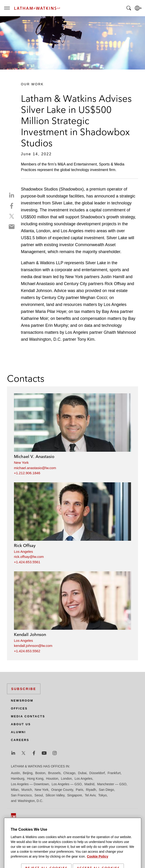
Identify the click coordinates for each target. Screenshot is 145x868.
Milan (15, 790)
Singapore (75, 795)
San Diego (106, 790)
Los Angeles (23, 552)
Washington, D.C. (30, 801)
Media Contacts (28, 716)
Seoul (39, 795)
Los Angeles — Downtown (30, 784)
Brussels (54, 773)
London (66, 779)
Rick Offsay (25, 545)
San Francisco (21, 795)
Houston (52, 779)
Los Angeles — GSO (67, 784)
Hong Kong (35, 779)
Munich (27, 790)
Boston (40, 773)
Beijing (28, 773)
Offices (19, 709)
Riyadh (91, 790)
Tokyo (103, 795)
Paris (79, 790)
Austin (15, 773)
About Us (21, 724)
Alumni (18, 732)
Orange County (62, 790)
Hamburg (18, 779)
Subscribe (24, 689)
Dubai (82, 773)
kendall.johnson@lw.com (33, 646)
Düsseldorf (97, 773)
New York (21, 463)
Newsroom (22, 701)
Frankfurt (114, 773)
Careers (20, 740)
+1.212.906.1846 (27, 473)
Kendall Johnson (30, 634)
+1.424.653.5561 (27, 562)
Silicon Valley (55, 795)
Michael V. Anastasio (34, 456)
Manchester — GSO (112, 784)
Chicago (69, 773)
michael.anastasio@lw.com (35, 468)
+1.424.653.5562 (27, 651)
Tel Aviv (90, 795)
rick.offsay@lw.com (29, 557)
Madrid (89, 784)
